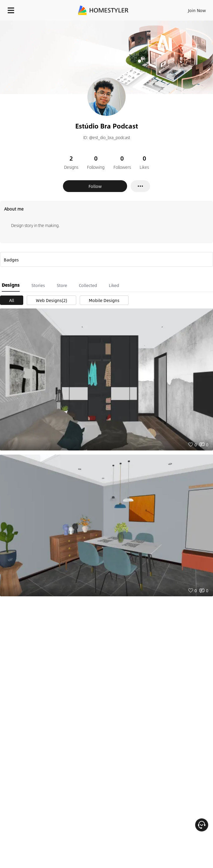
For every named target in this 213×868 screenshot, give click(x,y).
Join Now (197, 10)
